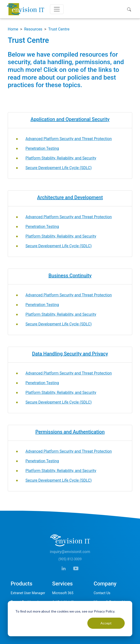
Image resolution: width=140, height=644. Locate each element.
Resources (33, 29)
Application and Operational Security (70, 119)
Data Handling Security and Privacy (70, 354)
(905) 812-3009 (70, 559)
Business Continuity (70, 276)
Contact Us (102, 593)
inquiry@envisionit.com (70, 552)
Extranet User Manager (28, 593)
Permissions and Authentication (70, 432)
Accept (106, 623)
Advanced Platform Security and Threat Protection (69, 139)
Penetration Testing (42, 148)
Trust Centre (59, 29)
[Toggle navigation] (57, 9)
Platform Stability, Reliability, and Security (61, 158)
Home (13, 29)
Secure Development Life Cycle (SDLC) (59, 168)
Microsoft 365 (63, 593)
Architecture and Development (70, 197)
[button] (130, 9)
